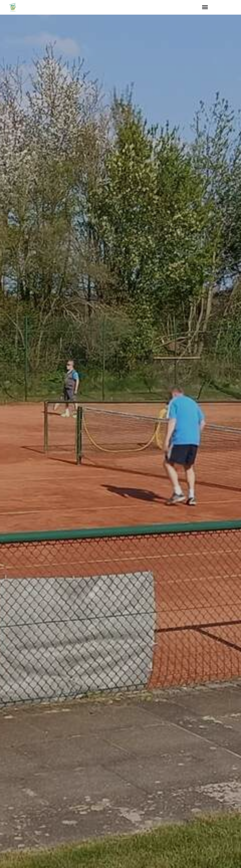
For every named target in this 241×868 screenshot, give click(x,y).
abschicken (176, 795)
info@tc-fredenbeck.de (142, 839)
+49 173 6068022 (136, 833)
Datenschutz (226, 861)
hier (223, 538)
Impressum (204, 861)
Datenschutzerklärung (183, 785)
